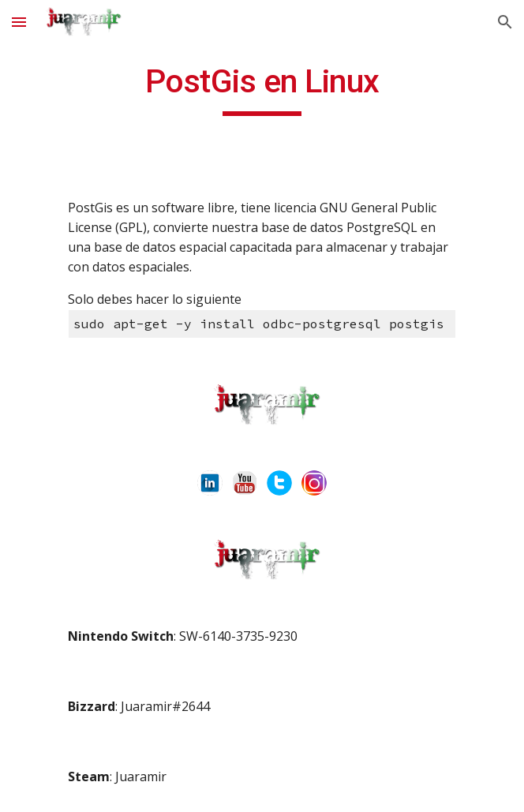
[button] (19, 22)
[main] (262, 88)
